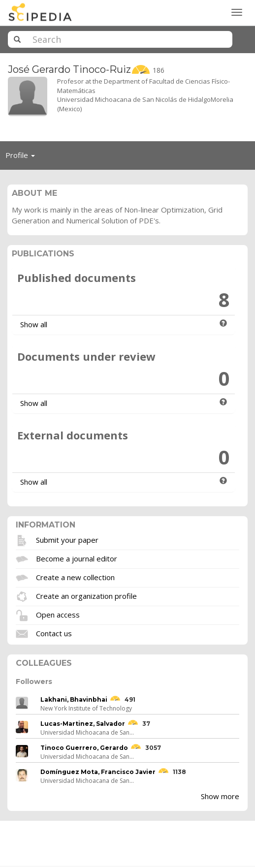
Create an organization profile (86, 596)
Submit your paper (67, 540)
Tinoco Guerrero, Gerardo (84, 748)
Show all (34, 324)
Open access (58, 615)
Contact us (54, 633)
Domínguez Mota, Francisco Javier (98, 772)
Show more (220, 796)
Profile (23, 157)
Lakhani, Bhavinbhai (74, 699)
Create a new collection (75, 577)
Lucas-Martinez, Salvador (83, 724)
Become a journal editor (77, 558)
